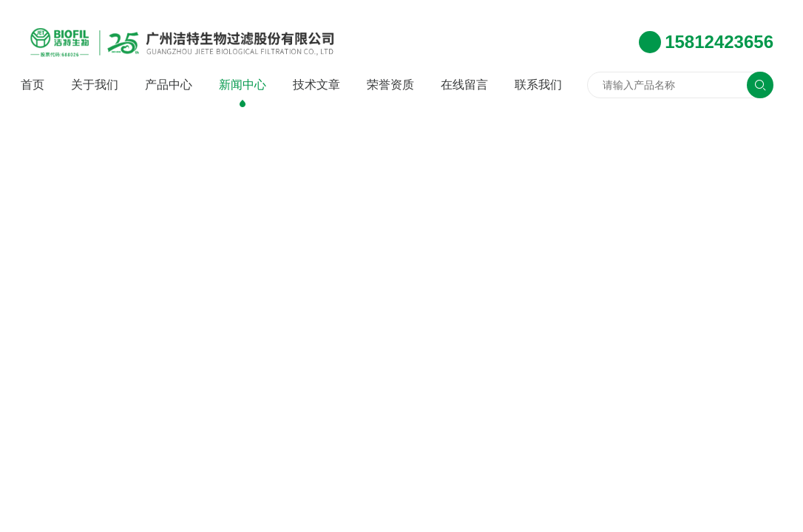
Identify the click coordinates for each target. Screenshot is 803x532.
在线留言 (464, 85)
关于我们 (95, 85)
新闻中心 (243, 85)
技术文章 (316, 85)
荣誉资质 (390, 85)
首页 (33, 85)
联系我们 (538, 85)
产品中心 (169, 85)
